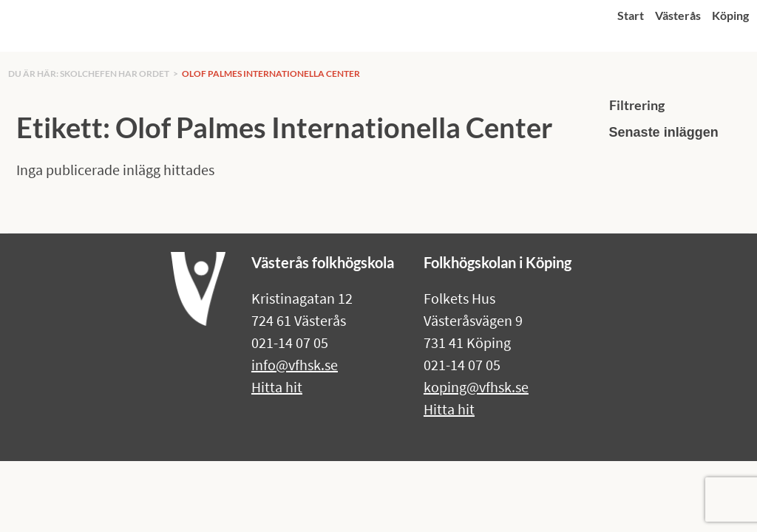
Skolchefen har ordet (115, 74)
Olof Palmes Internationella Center (271, 74)
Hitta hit (277, 387)
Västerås (678, 15)
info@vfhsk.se (295, 365)
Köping (730, 15)
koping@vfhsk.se (476, 387)
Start (631, 15)
